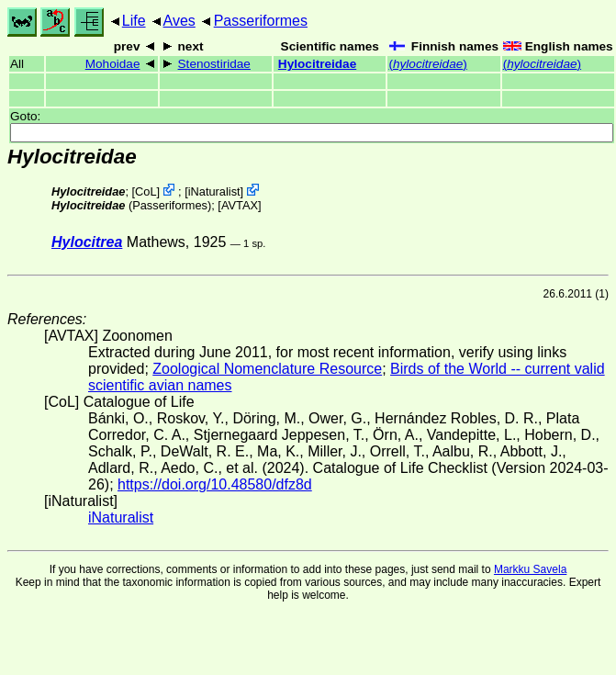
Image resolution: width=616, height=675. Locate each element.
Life (134, 21)
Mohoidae (113, 64)
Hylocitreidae (317, 64)
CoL (146, 191)
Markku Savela (530, 569)
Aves (179, 21)
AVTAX (240, 205)
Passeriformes (261, 21)
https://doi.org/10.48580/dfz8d (215, 484)
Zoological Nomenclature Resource (267, 369)
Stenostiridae (214, 64)
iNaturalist (214, 191)
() (427, 64)
